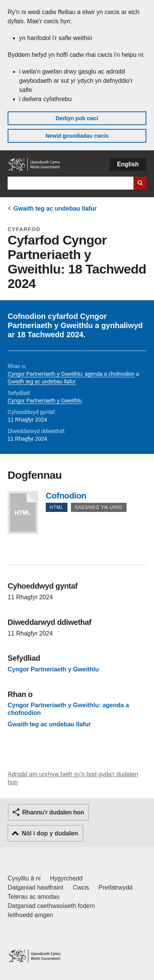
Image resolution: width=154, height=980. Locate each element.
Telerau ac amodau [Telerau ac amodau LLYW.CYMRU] (34, 897)
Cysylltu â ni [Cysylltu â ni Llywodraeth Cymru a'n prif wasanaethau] (24, 878)
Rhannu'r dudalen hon (53, 812)
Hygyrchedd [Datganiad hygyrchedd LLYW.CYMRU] (66, 878)
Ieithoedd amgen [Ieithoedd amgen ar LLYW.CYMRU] (30, 915)
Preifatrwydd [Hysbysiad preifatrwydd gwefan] (116, 887)
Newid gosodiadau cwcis (77, 136)
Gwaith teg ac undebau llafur (55, 208)
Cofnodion (23, 513)
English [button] (128, 164)
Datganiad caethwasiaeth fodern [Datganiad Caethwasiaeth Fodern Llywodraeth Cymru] (51, 906)
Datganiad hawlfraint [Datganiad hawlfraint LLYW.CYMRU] (35, 887)
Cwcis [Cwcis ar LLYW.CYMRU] (81, 887)
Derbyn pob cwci (77, 118)
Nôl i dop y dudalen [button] (50, 833)
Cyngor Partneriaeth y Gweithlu (45, 401)
